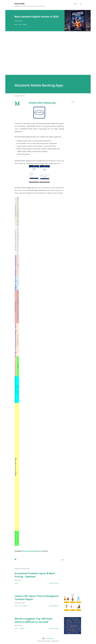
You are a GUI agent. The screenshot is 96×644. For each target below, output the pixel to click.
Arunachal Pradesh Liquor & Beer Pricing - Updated (35, 575)
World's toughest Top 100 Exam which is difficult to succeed (34, 620)
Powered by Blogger (48, 638)
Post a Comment (23, 24)
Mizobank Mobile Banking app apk (32, 551)
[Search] (75, 4)
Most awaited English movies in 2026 (36, 17)
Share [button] (16, 24)
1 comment (22, 628)
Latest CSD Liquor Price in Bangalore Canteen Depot (37, 598)
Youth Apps (19, 4)
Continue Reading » (54, 583)
